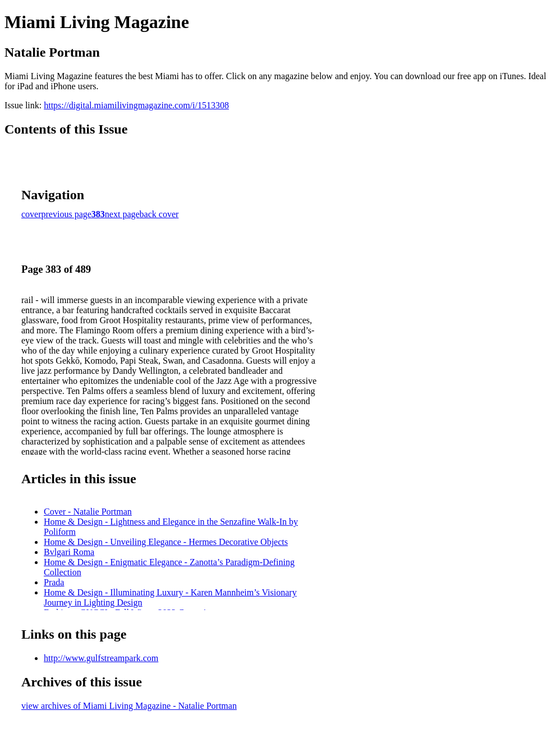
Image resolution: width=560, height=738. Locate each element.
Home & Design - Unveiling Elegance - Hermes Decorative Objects (166, 542)
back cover (159, 214)
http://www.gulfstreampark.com (101, 658)
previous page (66, 214)
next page (122, 214)
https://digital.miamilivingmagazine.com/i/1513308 (136, 105)
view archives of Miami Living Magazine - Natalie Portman (129, 706)
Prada (54, 582)
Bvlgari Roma (69, 552)
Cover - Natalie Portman (88, 512)
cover (31, 214)
